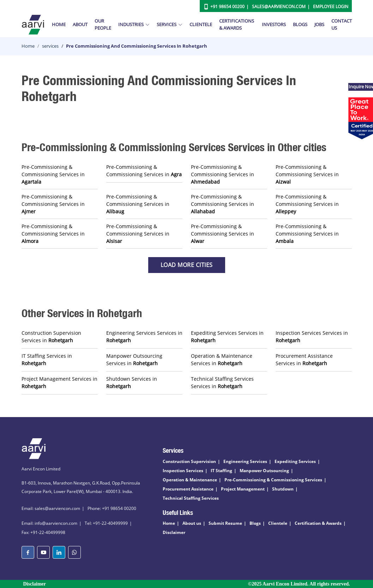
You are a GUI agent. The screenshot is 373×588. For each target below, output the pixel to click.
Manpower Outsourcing (264, 471)
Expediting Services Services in (227, 337)
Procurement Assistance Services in (304, 360)
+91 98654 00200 (227, 7)
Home (59, 24)
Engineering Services (245, 461)
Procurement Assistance (188, 489)
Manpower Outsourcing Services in (134, 360)
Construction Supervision (189, 461)
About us (192, 523)
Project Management (243, 489)
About (80, 24)
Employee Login (331, 7)
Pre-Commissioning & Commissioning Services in (53, 174)
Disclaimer (174, 532)
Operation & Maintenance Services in (222, 360)
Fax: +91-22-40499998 (43, 532)
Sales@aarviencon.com (279, 7)
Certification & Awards (318, 523)
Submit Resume (225, 523)
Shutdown (283, 489)
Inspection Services (183, 471)
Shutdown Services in (132, 382)
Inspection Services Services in (312, 337)
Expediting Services (295, 461)
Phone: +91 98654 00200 (112, 508)
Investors (274, 24)
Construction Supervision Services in (51, 337)
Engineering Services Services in (144, 337)
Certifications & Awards (237, 24)
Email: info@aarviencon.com (49, 523)
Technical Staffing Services (191, 498)
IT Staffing (221, 471)
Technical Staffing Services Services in (222, 382)
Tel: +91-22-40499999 (106, 523)
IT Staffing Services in (47, 360)
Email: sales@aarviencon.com (51, 508)
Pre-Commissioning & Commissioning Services (273, 480)
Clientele (201, 24)
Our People (103, 24)
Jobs (319, 24)
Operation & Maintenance (190, 480)
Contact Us (342, 24)
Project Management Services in (59, 382)
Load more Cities (187, 265)
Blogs (300, 24)
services (50, 46)
